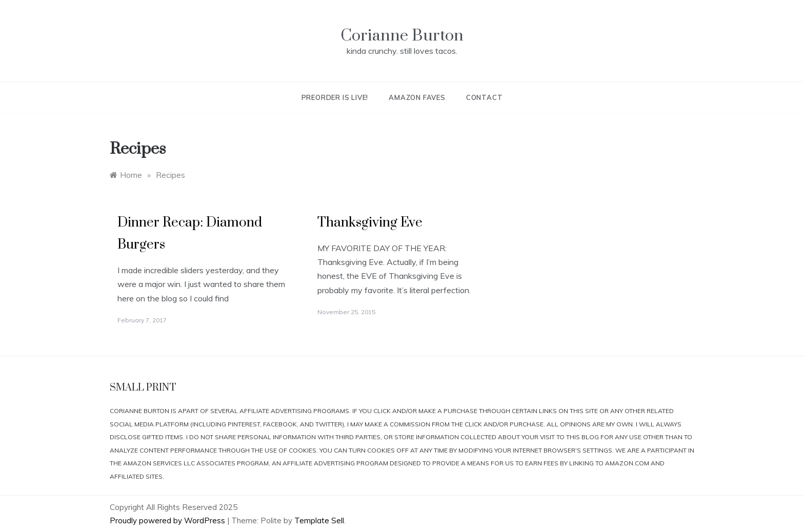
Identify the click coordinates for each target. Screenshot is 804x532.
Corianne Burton (402, 36)
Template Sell (319, 520)
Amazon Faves (417, 97)
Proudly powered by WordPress (168, 520)
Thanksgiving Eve (370, 223)
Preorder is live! (335, 97)
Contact (485, 97)
